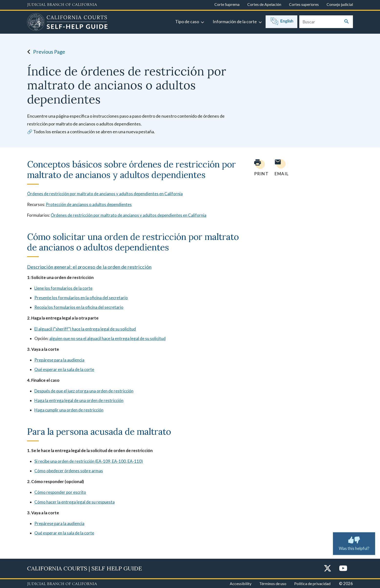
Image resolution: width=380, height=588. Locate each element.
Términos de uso (273, 583)
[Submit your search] (347, 22)
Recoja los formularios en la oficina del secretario (79, 307)
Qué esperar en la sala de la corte (64, 369)
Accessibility (241, 583)
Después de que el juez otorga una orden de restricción (84, 391)
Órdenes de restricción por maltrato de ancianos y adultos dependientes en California (105, 194)
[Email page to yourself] (280, 168)
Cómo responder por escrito (60, 492)
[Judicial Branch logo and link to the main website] (62, 5)
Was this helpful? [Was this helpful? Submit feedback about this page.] (354, 543)
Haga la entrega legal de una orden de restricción (79, 400)
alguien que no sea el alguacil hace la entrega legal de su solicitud (107, 338)
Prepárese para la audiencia (59, 360)
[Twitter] (328, 569)
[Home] (67, 23)
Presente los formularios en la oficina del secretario (81, 298)
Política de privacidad (312, 583)
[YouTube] (343, 569)
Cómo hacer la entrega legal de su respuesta (75, 502)
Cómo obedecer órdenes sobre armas (69, 471)
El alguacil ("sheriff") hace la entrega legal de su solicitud (85, 329)
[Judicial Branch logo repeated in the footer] (62, 584)
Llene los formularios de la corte (63, 288)
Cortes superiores (304, 4)
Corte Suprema (227, 4)
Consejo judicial (340, 4)
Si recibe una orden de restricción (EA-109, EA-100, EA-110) (89, 461)
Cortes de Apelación (264, 4)
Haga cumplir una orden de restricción (69, 410)
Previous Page (45, 52)
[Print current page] (259, 168)
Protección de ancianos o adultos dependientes (89, 204)
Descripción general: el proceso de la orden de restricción (89, 267)
